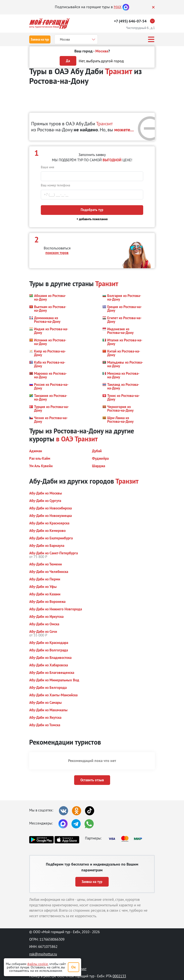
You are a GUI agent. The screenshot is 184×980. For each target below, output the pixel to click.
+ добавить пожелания (92, 219)
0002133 (119, 976)
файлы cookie (38, 964)
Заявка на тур (40, 39)
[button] (50, 297)
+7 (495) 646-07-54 (130, 21)
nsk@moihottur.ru (43, 954)
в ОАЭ (65, 439)
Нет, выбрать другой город (101, 61)
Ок (74, 967)
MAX (118, 7)
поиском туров (57, 253)
